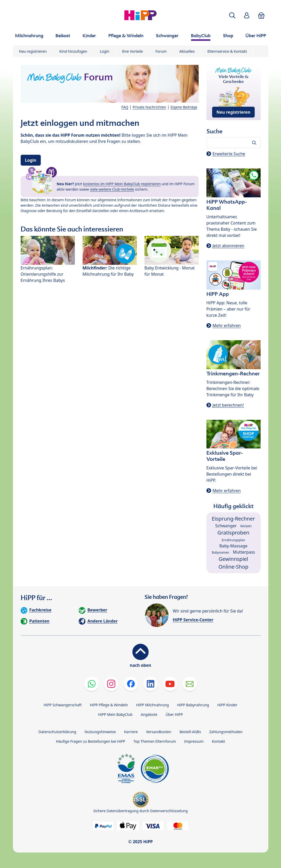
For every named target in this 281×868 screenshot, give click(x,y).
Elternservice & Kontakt (227, 51)
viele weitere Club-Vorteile (112, 189)
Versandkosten (159, 732)
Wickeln (246, 526)
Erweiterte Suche (229, 154)
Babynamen (220, 552)
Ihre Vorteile (133, 51)
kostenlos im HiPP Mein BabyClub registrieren (122, 184)
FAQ (125, 107)
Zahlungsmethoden (226, 732)
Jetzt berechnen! (228, 405)
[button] (232, 15)
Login (105, 51)
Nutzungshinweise (100, 732)
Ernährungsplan (233, 540)
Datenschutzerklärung (57, 732)
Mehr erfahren (227, 326)
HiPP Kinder (227, 705)
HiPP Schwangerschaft (63, 705)
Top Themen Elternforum (155, 741)
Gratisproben (234, 533)
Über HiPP (174, 714)
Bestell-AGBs (190, 732)
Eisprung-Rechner (233, 519)
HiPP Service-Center (193, 620)
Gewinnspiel (233, 559)
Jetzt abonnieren (228, 246)
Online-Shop (233, 567)
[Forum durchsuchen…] (234, 143)
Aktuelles (187, 51)
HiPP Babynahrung (193, 705)
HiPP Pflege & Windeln (109, 705)
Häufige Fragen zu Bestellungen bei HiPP (91, 741)
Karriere (131, 732)
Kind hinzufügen (73, 51)
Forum (161, 51)
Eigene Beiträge (184, 107)
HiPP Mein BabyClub (115, 714)
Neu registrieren (33, 51)
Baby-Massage (233, 546)
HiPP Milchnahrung (153, 705)
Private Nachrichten (149, 107)
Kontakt (218, 741)
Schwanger (226, 526)
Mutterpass (244, 552)
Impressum (194, 741)
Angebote (149, 714)
